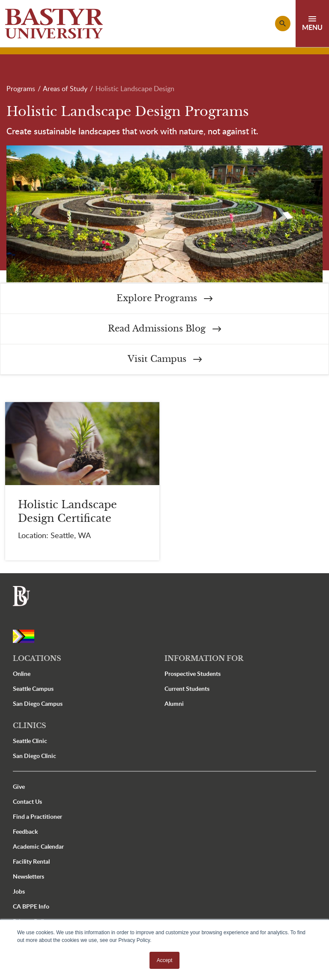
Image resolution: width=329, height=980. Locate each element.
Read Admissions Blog (164, 329)
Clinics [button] (30, 725)
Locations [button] (37, 658)
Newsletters (28, 876)
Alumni (174, 703)
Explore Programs (164, 298)
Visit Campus (165, 359)
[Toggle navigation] (312, 24)
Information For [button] (204, 658)
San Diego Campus (38, 703)
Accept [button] (165, 960)
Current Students (187, 688)
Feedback (25, 831)
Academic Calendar (38, 846)
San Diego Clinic (34, 756)
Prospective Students (193, 674)
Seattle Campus (33, 688)
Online (22, 674)
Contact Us (27, 801)
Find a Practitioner (37, 816)
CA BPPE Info (31, 906)
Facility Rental (31, 861)
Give (19, 786)
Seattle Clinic (30, 741)
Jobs (19, 891)
